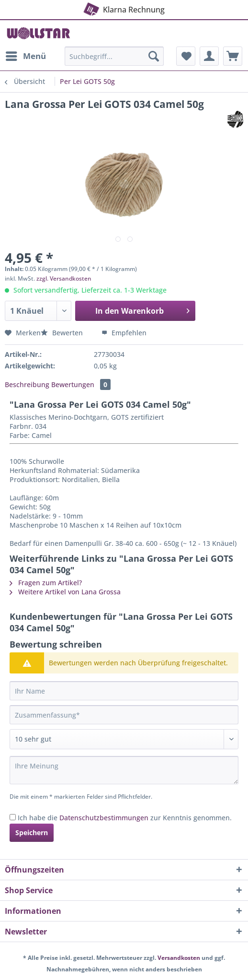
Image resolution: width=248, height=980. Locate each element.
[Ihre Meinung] (124, 770)
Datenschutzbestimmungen (104, 818)
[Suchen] (154, 56)
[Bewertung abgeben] (124, 739)
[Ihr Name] (124, 691)
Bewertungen (81, 384)
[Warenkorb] (233, 56)
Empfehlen (124, 333)
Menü (26, 55)
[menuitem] (25, 56)
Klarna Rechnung (123, 8)
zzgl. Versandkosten (64, 278)
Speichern (32, 832)
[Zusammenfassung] (124, 715)
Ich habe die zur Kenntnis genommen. (125, 818)
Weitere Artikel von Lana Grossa (65, 592)
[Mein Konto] (209, 56)
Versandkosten (179, 958)
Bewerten (63, 333)
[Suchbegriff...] (114, 56)
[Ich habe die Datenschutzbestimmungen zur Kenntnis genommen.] (13, 817)
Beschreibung (27, 384)
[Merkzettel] (186, 56)
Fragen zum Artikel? (46, 583)
